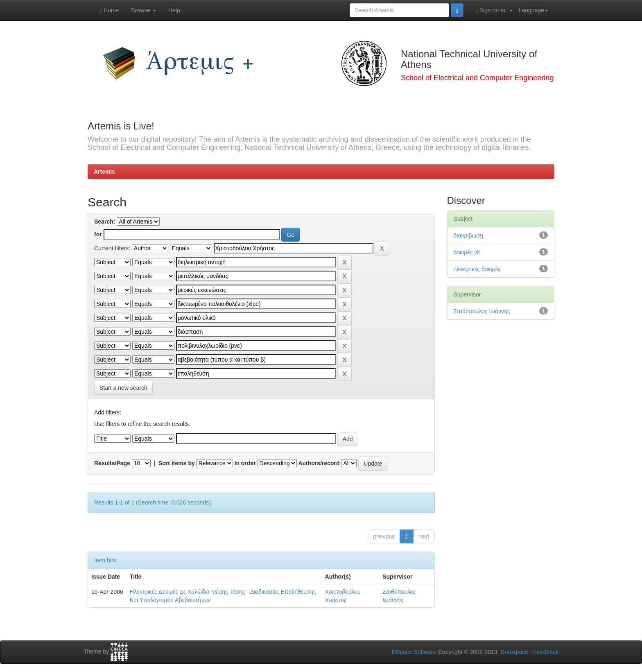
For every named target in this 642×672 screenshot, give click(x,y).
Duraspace (514, 652)
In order (245, 463)
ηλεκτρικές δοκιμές (477, 269)
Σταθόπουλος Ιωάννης (482, 311)
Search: (105, 222)
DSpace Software (414, 652)
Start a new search (123, 388)
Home (109, 10)
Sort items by (177, 463)
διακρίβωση (468, 235)
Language (533, 10)
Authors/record (319, 463)
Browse (144, 10)
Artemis (104, 172)
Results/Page (112, 463)
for (98, 234)
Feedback (546, 652)
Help (174, 10)
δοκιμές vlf (467, 252)
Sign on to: (494, 10)
